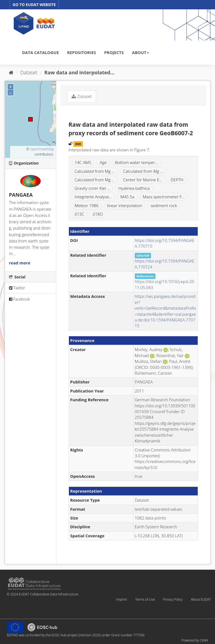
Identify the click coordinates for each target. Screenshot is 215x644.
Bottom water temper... (136, 162)
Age (103, 162)
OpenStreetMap (42, 149)
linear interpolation (125, 205)
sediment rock (164, 205)
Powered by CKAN (195, 640)
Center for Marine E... (143, 180)
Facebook (19, 299)
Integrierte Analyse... (93, 197)
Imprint (122, 599)
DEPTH (177, 180)
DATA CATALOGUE (40, 52)
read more (20, 263)
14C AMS (83, 162)
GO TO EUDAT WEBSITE (34, 5)
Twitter (17, 288)
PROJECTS (114, 52)
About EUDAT (201, 599)
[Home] (11, 72)
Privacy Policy (173, 599)
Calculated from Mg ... (95, 171)
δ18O (98, 214)
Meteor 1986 (87, 205)
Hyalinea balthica (134, 188)
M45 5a (127, 197)
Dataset (29, 72)
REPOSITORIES (81, 52)
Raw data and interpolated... (79, 72)
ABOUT (141, 52)
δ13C (79, 214)
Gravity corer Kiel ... (92, 188)
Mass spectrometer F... (164, 197)
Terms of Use (145, 599)
